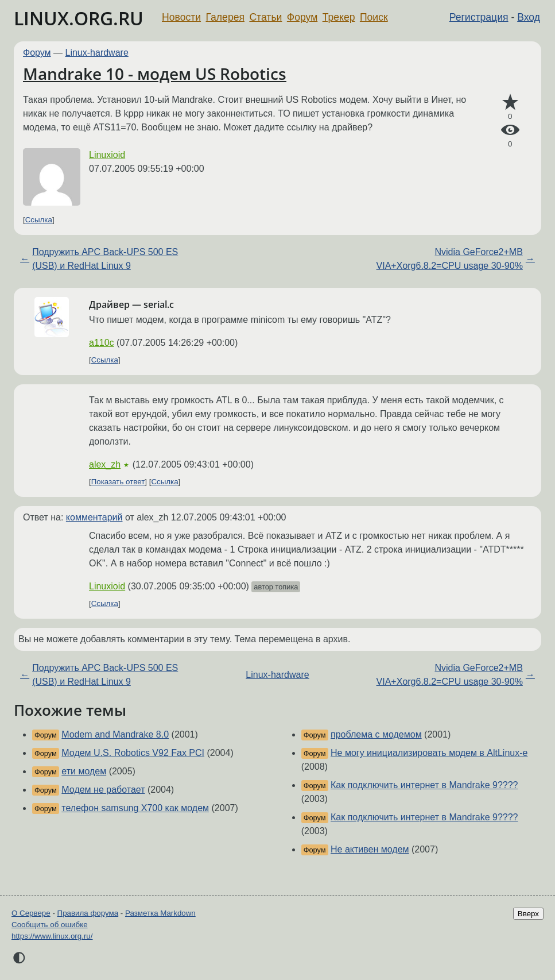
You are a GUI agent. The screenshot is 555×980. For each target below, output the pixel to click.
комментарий (94, 517)
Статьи (265, 17)
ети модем (84, 771)
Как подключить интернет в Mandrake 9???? (424, 785)
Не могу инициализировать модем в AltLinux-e (429, 753)
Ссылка (39, 220)
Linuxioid (107, 155)
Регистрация (479, 17)
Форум (302, 17)
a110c (102, 343)
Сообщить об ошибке (50, 925)
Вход (529, 17)
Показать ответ (118, 482)
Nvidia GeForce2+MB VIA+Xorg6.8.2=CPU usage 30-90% (450, 259)
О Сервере (31, 913)
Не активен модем (370, 849)
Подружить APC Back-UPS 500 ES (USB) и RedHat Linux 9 (105, 259)
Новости (181, 17)
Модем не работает (103, 790)
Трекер (339, 17)
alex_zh (105, 464)
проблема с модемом (376, 734)
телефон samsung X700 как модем (135, 808)
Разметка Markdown (160, 913)
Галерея (225, 17)
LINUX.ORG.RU (79, 18)
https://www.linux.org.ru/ (52, 936)
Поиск (374, 17)
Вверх (528, 914)
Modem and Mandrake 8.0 (115, 734)
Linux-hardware (97, 53)
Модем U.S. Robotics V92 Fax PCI (133, 753)
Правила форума (88, 913)
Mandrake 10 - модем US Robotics (155, 74)
